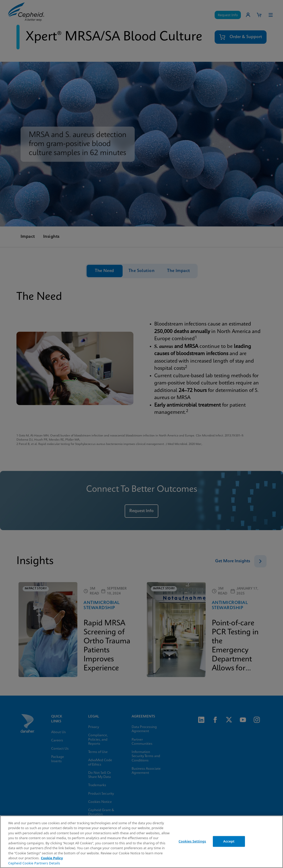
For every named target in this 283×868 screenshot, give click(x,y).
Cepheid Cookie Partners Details (34, 863)
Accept (229, 841)
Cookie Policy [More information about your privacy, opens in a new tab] (52, 858)
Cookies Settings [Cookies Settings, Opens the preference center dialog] (192, 841)
